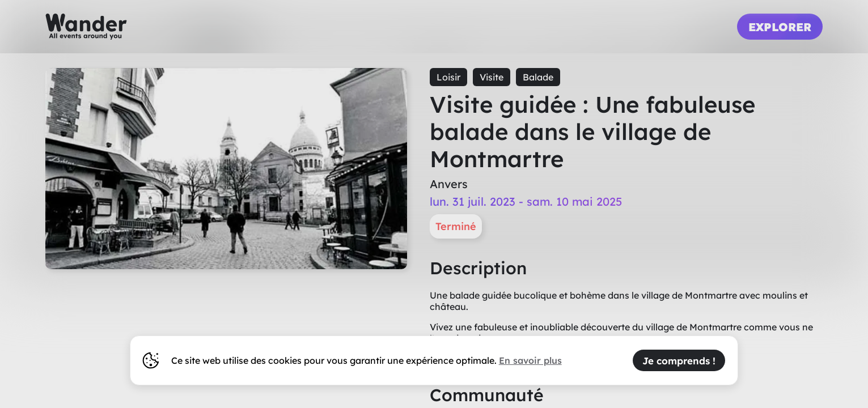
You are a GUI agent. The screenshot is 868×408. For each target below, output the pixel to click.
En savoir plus (530, 360)
